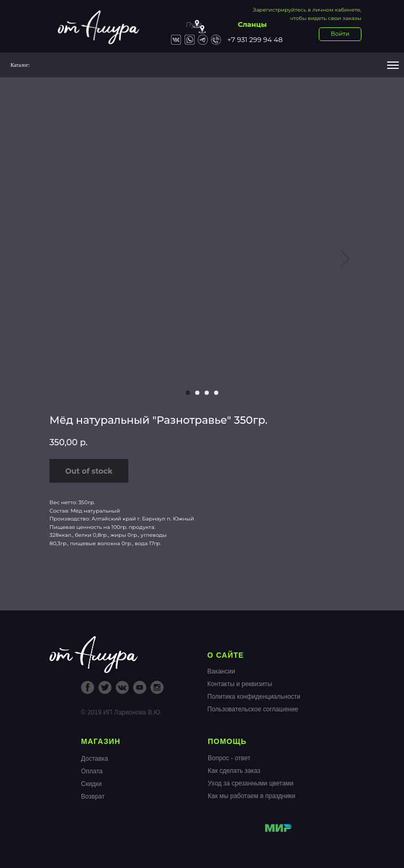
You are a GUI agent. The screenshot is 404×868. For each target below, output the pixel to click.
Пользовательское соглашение (253, 709)
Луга (194, 24)
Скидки (92, 784)
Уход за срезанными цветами (251, 783)
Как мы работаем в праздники (251, 796)
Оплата (92, 771)
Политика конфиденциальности (254, 697)
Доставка (95, 759)
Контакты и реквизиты (240, 684)
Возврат (93, 796)
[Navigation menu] (393, 65)
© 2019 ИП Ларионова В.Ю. (122, 712)
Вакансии (221, 671)
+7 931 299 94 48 (255, 39)
